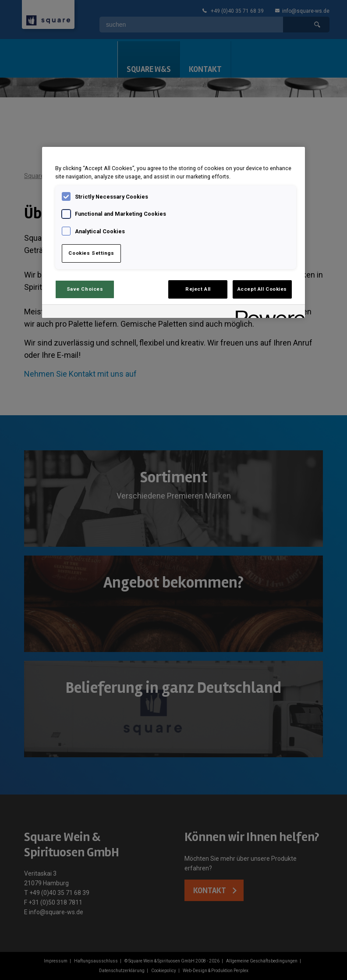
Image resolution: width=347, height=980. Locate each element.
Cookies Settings (91, 253)
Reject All (198, 289)
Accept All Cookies (262, 289)
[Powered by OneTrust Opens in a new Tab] (267, 312)
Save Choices (85, 289)
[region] (173, 232)
